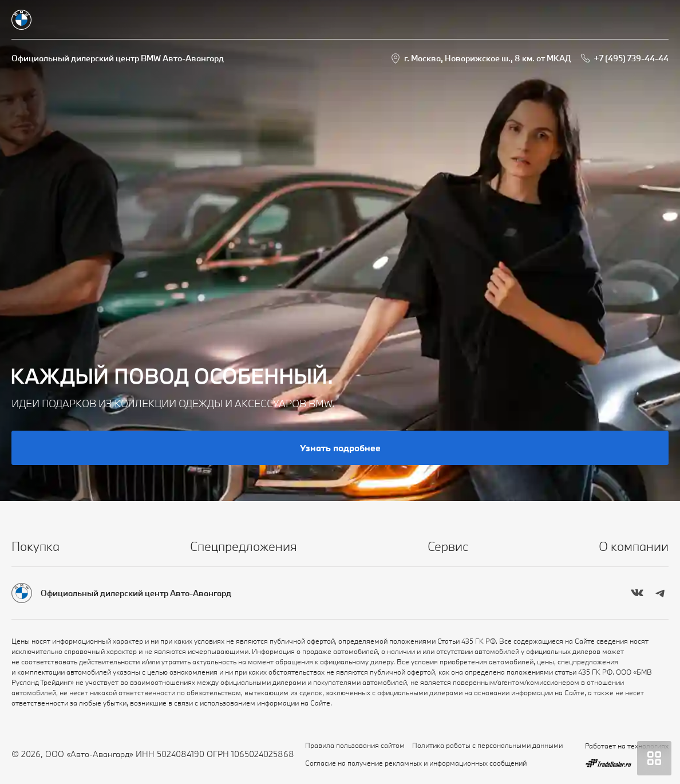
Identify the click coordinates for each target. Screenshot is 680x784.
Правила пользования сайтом (355, 745)
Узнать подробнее (340, 448)
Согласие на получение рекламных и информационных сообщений (416, 763)
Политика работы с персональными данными (487, 745)
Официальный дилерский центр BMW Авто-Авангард (118, 58)
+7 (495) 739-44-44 (631, 58)
